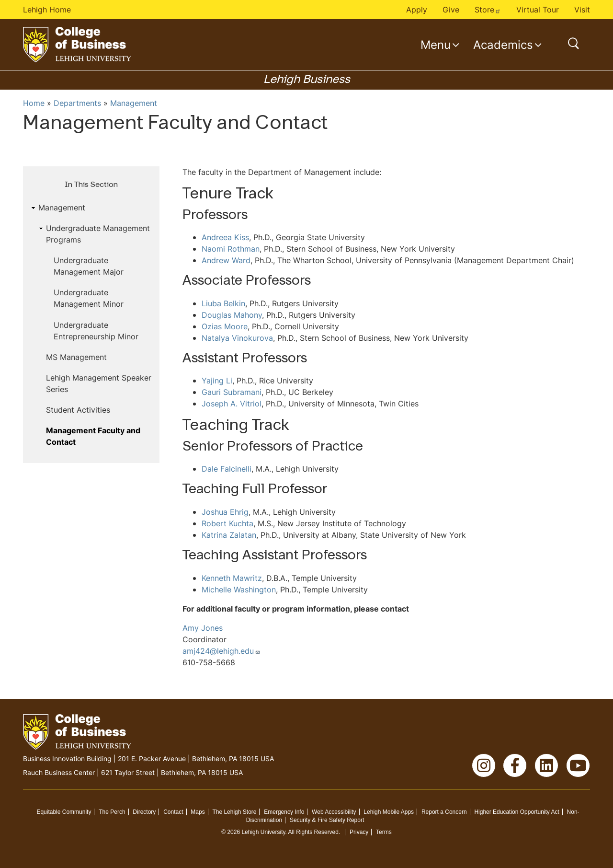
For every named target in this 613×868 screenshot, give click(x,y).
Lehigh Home (47, 10)
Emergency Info (284, 812)
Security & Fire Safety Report (327, 820)
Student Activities (78, 410)
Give (451, 10)
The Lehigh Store (234, 812)
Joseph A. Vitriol (232, 404)
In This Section (91, 185)
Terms (384, 832)
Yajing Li (217, 381)
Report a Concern (444, 812)
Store (488, 10)
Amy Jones (203, 628)
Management (134, 103)
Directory (144, 812)
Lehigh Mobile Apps (389, 812)
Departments (77, 103)
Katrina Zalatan (229, 535)
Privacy (359, 832)
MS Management (76, 357)
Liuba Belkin (223, 303)
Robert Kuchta (227, 523)
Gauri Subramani (232, 392)
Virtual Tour (538, 10)
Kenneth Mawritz (232, 578)
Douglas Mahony (232, 315)
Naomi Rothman (231, 249)
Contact (173, 812)
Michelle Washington (239, 590)
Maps (198, 812)
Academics (503, 45)
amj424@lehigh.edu (221, 651)
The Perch (112, 812)
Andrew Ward (226, 260)
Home (34, 103)
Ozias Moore (225, 326)
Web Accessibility (334, 812)
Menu (436, 45)
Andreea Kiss (225, 237)
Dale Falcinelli (227, 469)
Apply (417, 10)
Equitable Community (64, 812)
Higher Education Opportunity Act (517, 812)
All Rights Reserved (313, 832)
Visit (582, 10)
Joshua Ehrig (225, 512)
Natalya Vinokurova (237, 338)
